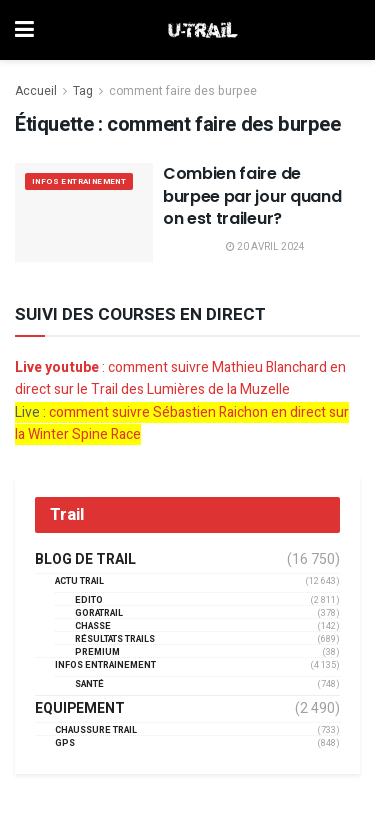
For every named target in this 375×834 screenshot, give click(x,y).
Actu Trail (79, 581)
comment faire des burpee (183, 91)
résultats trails (115, 639)
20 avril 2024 (265, 247)
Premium (97, 652)
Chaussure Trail (96, 730)
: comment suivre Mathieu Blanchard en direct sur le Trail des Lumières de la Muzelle (180, 378)
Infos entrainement (79, 181)
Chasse (93, 626)
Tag (83, 91)
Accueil (36, 91)
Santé (89, 684)
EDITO (89, 600)
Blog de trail (85, 560)
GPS (65, 743)
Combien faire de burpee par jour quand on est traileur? (252, 196)
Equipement (80, 709)
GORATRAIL (99, 613)
